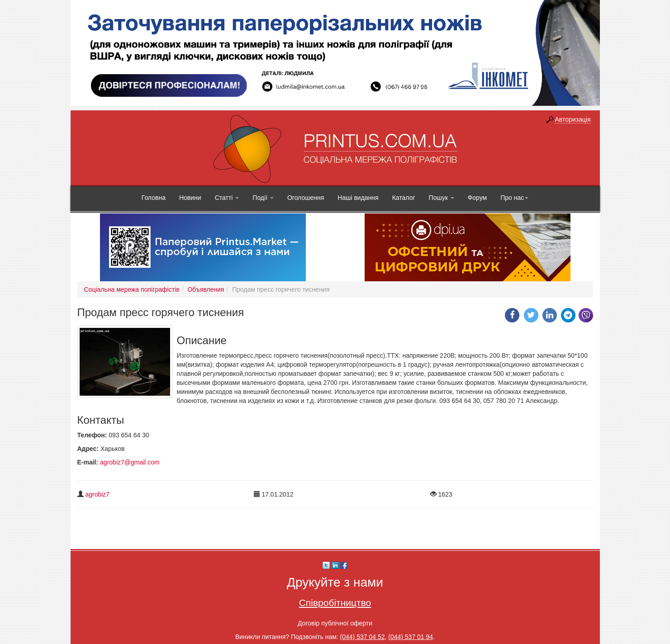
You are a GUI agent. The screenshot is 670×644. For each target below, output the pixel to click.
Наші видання (358, 198)
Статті (227, 198)
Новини (190, 198)
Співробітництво (335, 603)
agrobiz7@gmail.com (130, 462)
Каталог (404, 198)
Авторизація (573, 119)
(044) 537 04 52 (363, 637)
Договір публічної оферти (335, 623)
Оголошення (306, 198)
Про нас (514, 198)
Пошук (442, 198)
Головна (154, 198)
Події (263, 198)
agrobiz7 (97, 494)
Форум (478, 198)
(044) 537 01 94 (411, 637)
